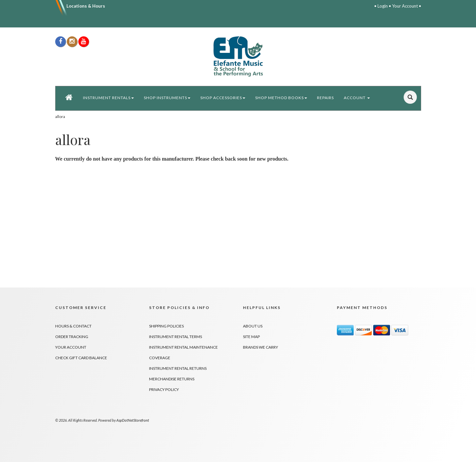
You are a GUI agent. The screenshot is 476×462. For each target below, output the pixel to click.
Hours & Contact (73, 326)
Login (383, 6)
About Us (253, 326)
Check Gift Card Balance (81, 358)
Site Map (251, 337)
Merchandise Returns (172, 379)
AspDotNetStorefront (133, 420)
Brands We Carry (260, 347)
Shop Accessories (223, 98)
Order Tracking (72, 337)
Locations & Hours (86, 6)
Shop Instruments (167, 98)
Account (357, 98)
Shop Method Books (281, 98)
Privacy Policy (164, 389)
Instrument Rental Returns (178, 368)
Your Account (405, 6)
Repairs (325, 98)
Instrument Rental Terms (176, 337)
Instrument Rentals (108, 98)
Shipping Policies (166, 326)
